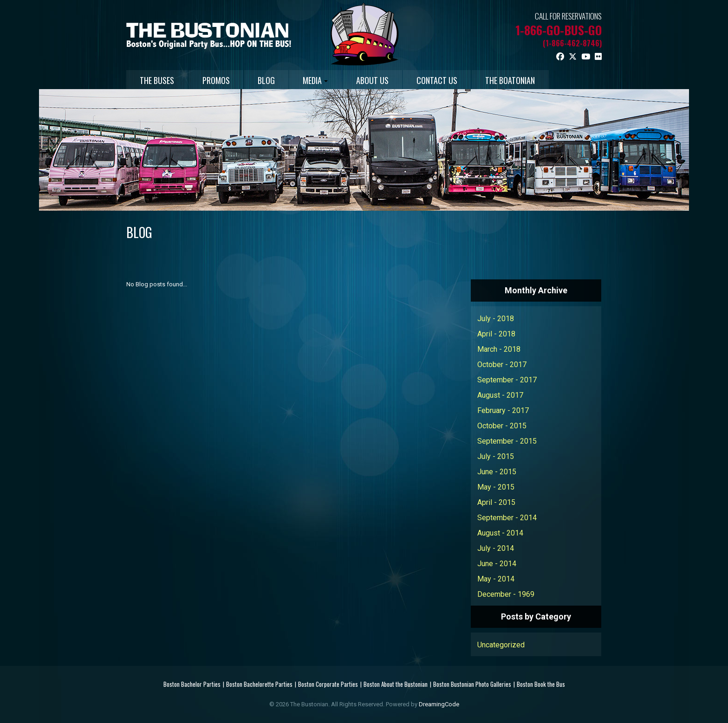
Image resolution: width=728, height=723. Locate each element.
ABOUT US (380, 80)
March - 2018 (499, 349)
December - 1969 (506, 594)
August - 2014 (500, 533)
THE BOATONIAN (521, 80)
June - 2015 (497, 472)
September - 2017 (507, 380)
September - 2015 (507, 441)
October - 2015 (502, 426)
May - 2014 (496, 579)
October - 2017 (502, 365)
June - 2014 (497, 564)
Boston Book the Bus (541, 684)
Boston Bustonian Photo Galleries (472, 684)
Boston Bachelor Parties (192, 684)
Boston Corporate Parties (328, 684)
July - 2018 (496, 319)
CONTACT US (446, 80)
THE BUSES (158, 80)
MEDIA (321, 80)
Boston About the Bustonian (396, 684)
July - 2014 (496, 548)
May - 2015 (496, 487)
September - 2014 (507, 518)
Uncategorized (501, 645)
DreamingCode (439, 704)
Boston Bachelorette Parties (259, 684)
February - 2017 (503, 410)
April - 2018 (496, 334)
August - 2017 (500, 395)
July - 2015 (496, 456)
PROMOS (218, 80)
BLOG (270, 80)
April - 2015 (496, 502)
